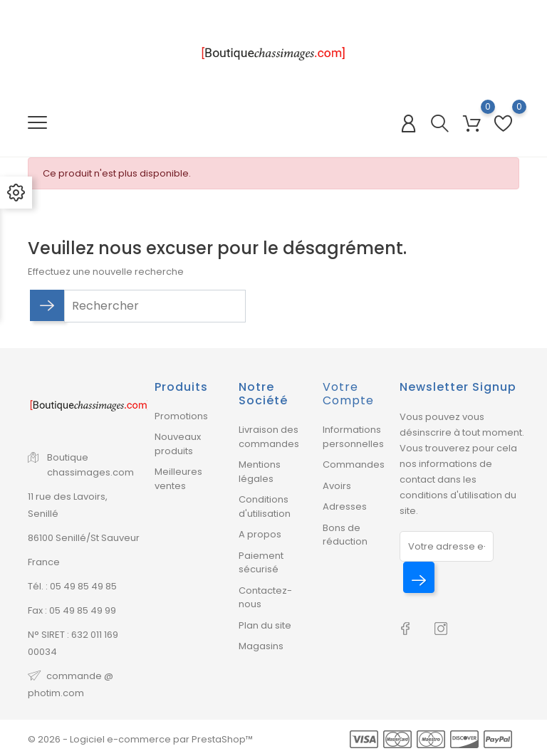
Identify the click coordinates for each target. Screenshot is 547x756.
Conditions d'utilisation (265, 506)
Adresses (345, 506)
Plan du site (265, 625)
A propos (260, 534)
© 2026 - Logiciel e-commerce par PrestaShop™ (140, 739)
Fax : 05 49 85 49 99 (72, 610)
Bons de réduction (345, 535)
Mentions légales (260, 472)
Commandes (354, 464)
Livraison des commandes (269, 437)
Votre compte (348, 394)
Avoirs (337, 486)
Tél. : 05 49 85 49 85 (72, 586)
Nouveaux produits (178, 444)
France (44, 562)
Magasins (261, 646)
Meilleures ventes (178, 479)
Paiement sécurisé (261, 563)
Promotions (181, 416)
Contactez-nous (265, 598)
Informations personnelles (353, 437)
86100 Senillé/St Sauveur (84, 538)
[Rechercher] (155, 306)
